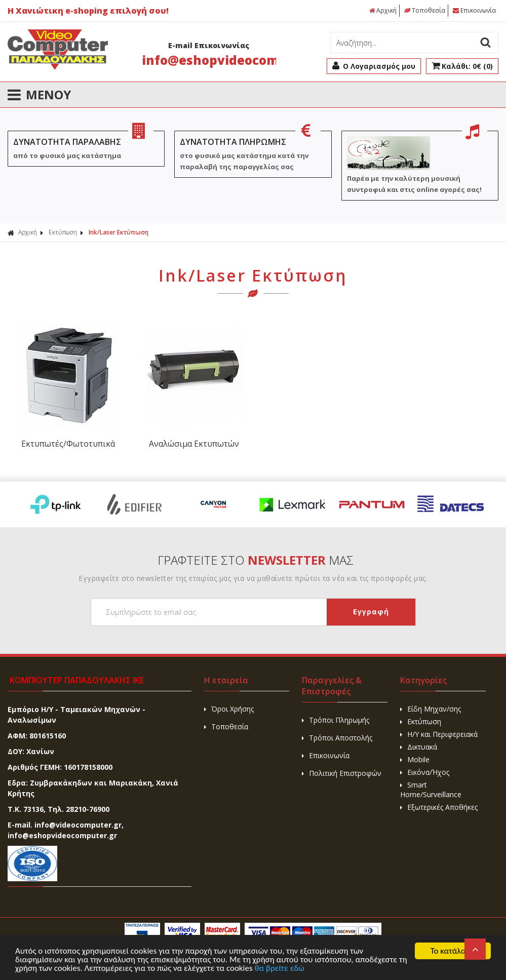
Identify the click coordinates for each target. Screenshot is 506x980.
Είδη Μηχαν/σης (431, 709)
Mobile (415, 759)
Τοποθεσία (425, 10)
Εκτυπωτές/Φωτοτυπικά (67, 444)
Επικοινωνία (474, 10)
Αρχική (383, 10)
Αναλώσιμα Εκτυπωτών (191, 444)
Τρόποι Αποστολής (337, 738)
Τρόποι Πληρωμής (336, 720)
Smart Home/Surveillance (431, 790)
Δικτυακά (419, 747)
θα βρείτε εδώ (280, 969)
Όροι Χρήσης (229, 709)
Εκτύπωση (63, 232)
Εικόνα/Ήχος (425, 772)
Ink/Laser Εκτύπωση (119, 232)
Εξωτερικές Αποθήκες (439, 807)
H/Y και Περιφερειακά (439, 734)
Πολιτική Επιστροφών (342, 773)
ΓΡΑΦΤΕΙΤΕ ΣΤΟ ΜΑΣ (256, 560)
